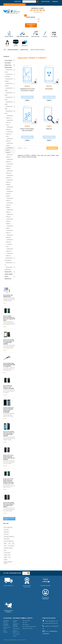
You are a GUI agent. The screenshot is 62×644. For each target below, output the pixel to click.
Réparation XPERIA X (9, 144)
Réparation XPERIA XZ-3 (9, 177)
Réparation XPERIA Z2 (9, 211)
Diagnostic (49, 129)
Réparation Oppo (9, 94)
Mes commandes (26, 621)
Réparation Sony (9, 112)
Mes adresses (26, 625)
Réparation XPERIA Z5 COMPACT (9, 194)
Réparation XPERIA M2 (9, 241)
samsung (6, 530)
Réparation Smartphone (8, 66)
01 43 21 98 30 (38, 10)
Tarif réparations (22, 34)
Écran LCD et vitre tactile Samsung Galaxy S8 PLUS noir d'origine (9, 457)
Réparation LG (9, 264)
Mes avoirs (25, 623)
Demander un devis (31, 25)
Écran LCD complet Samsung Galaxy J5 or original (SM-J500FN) (9, 342)
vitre (9, 543)
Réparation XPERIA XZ (9, 156)
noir (13, 543)
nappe (5, 557)
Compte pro (17, 2)
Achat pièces (9, 34)
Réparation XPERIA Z (9, 227)
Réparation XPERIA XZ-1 (9, 161)
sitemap (15, 636)
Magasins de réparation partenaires (16, 625)
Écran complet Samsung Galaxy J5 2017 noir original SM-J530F (9, 318)
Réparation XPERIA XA (9, 140)
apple (5, 543)
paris (5, 550)
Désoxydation (49, 89)
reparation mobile (8, 548)
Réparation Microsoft (9, 268)
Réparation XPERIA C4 (9, 255)
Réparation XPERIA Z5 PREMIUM (9, 182)
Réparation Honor (9, 85)
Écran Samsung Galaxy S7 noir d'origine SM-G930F (9, 387)
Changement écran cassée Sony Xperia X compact (27, 90)
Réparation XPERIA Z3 (9, 200)
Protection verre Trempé (9, 273)
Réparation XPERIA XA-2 (9, 117)
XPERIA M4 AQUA (9, 245)
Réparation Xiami (9, 89)
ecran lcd (6, 534)
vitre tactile (7, 539)
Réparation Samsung (9, 76)
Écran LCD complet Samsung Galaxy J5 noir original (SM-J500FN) (9, 434)
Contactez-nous (46, 2)
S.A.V (7, 43)
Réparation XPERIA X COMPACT (9, 150)
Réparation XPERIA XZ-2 (9, 172)
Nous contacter (16, 634)
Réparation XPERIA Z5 (9, 188)
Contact (25, 43)
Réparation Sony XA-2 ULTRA (9, 123)
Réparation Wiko (9, 108)
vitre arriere (11, 546)
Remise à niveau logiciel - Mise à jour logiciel (27, 130)
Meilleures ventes (8, 283)
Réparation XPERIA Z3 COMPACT (9, 205)
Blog (16, 43)
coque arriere (7, 555)
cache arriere (7, 553)
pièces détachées (8, 527)
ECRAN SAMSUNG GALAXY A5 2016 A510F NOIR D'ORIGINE (8, 410)
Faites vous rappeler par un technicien (14, 4)
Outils (45, 34)
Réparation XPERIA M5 (9, 236)
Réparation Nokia (9, 103)
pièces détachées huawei (8, 562)
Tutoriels (54, 34)
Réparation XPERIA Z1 (9, 216)
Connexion (55, 2)
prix (10, 557)
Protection (35, 34)
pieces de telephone (9, 541)
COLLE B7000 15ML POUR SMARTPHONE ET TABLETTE (9, 365)
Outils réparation (8, 278)
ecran (5, 546)
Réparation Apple (9, 71)
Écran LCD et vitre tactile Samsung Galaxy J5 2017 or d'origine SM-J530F (9, 481)
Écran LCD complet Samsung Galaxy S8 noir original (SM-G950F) (9, 505)
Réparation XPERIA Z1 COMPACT (9, 221)
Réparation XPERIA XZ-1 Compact (9, 166)
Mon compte (27, 618)
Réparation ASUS (9, 98)
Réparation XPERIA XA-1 (9, 128)
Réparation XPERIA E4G (9, 250)
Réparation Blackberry (9, 259)
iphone (6, 560)
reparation (6, 532)
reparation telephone (9, 537)
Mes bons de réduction (28, 628)
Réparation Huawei (9, 80)
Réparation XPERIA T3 (9, 232)
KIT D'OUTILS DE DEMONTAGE (8, 296)
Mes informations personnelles (29, 627)
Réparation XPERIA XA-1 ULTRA (9, 134)
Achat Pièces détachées (8, 62)
